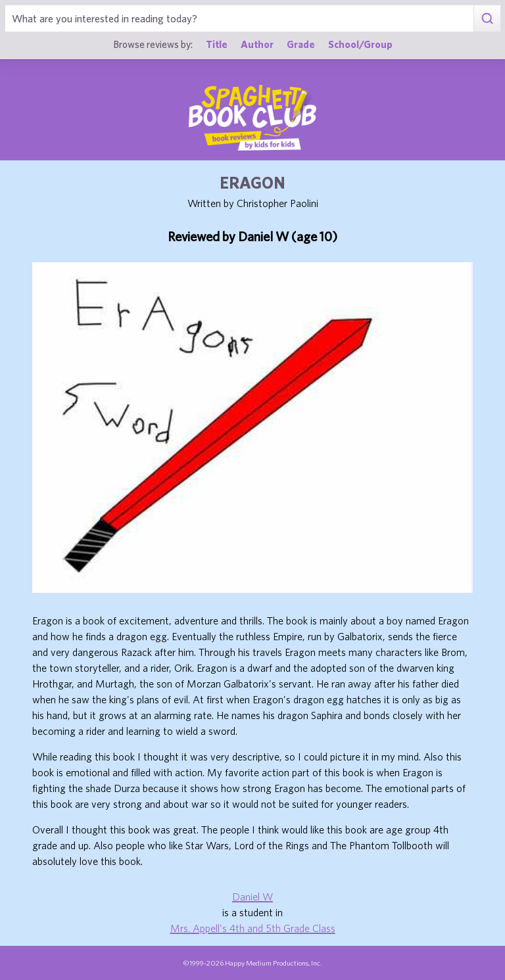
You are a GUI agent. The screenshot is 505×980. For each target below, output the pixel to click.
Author (257, 44)
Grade (301, 44)
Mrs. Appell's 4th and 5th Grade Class (253, 928)
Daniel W (252, 897)
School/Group (360, 44)
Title (217, 44)
